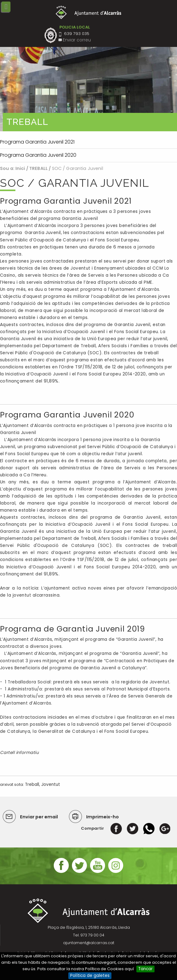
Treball (32, 784)
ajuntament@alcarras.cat (89, 943)
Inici (20, 168)
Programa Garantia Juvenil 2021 (66, 201)
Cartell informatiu (20, 753)
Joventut (51, 784)
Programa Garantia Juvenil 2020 (67, 415)
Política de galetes (90, 976)
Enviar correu (77, 40)
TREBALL (38, 168)
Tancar (145, 969)
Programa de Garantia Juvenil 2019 (72, 629)
